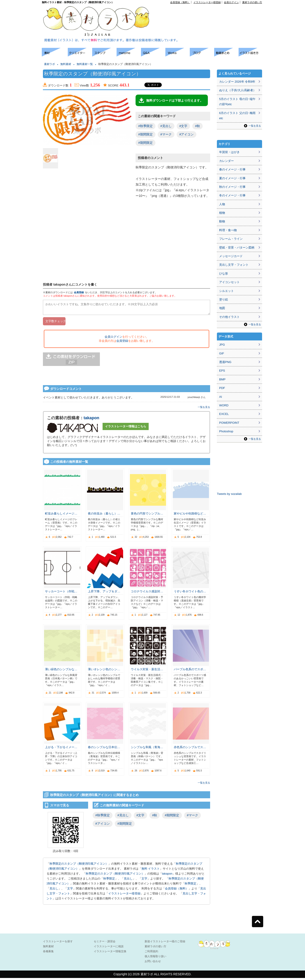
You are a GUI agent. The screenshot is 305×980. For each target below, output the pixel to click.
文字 (144, 881)
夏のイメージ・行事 (232, 178)
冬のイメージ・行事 (232, 195)
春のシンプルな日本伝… (104, 749)
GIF (222, 353)
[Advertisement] (210, 14)
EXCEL (224, 414)
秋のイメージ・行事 (232, 187)
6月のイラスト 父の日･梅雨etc (237, 116)
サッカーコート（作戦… (61, 593)
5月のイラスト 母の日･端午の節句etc (237, 102)
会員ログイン (231, 2)
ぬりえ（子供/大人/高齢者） (238, 90)
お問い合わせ (153, 963)
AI (221, 397)
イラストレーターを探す (58, 943)
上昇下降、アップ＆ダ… (104, 593)
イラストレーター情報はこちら (126, 428)
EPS (222, 371)
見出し (128, 881)
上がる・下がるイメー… (61, 749)
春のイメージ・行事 (232, 169)
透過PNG (225, 362)
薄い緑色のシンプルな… (61, 671)
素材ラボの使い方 (252, 2)
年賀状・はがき (229, 152)
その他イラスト (229, 317)
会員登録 (79, 292)
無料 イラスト (151, 871)
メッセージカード (231, 256)
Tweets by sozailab (229, 494)
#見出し (166, 126)
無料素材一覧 (85, 64)
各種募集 (48, 953)
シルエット (226, 291)
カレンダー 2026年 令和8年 (237, 82)
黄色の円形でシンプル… (147, 516)
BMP (222, 379)
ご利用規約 (151, 953)
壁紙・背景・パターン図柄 (237, 248)
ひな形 (224, 274)
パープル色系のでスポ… (190, 671)
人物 (222, 204)
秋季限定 (109, 881)
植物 (222, 213)
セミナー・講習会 (105, 943)
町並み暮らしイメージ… (61, 516)
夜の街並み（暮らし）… (104, 516)
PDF (222, 388)
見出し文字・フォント (234, 265)
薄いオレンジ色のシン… (104, 671)
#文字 (183, 126)
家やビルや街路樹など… (190, 516)
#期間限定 (145, 134)
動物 (222, 221)
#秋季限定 (145, 126)
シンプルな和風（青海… (147, 749)
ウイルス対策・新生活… (147, 671)
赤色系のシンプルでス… (190, 749)
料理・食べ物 (228, 230)
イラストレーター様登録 (207, 2)
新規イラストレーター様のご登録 (165, 943)
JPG (222, 345)
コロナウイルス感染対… (147, 593)
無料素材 (66, 64)
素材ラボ (49, 64)
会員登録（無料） (180, 2)
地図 (222, 308)
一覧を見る (204, 409)
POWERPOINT (229, 423)
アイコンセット (229, 282)
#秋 (197, 126)
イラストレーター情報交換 (110, 953)
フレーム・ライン (231, 239)
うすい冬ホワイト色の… (190, 593)
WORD (224, 405)
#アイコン (187, 134)
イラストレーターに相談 (109, 948)
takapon (91, 420)
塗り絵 (224, 299)
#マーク (166, 134)
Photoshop (226, 431)
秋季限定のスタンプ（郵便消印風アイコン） (79, 866)
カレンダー (226, 161)
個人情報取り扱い (155, 958)
